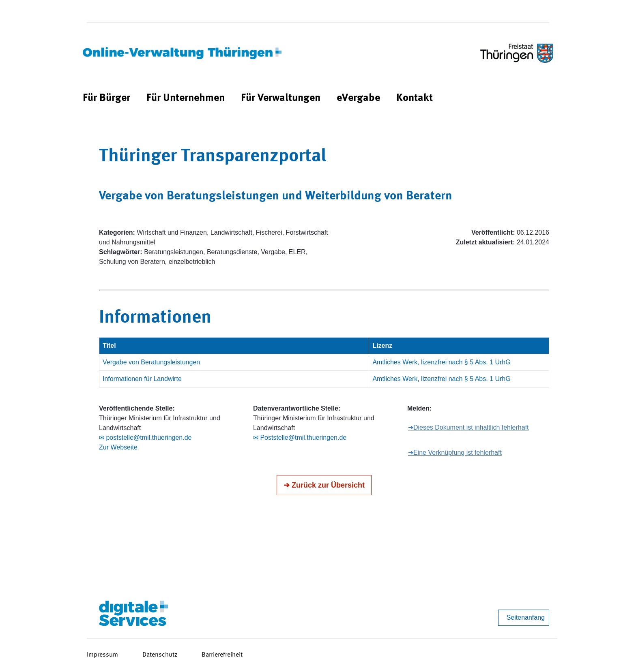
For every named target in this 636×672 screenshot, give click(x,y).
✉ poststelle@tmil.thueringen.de (145, 438)
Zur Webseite (118, 447)
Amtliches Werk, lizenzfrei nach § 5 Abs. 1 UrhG (441, 362)
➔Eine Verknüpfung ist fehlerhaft (455, 453)
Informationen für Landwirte (142, 379)
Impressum (102, 655)
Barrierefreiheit (222, 655)
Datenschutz (160, 655)
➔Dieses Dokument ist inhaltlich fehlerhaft (468, 427)
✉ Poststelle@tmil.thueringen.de (300, 438)
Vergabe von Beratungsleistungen (151, 362)
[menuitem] (106, 98)
